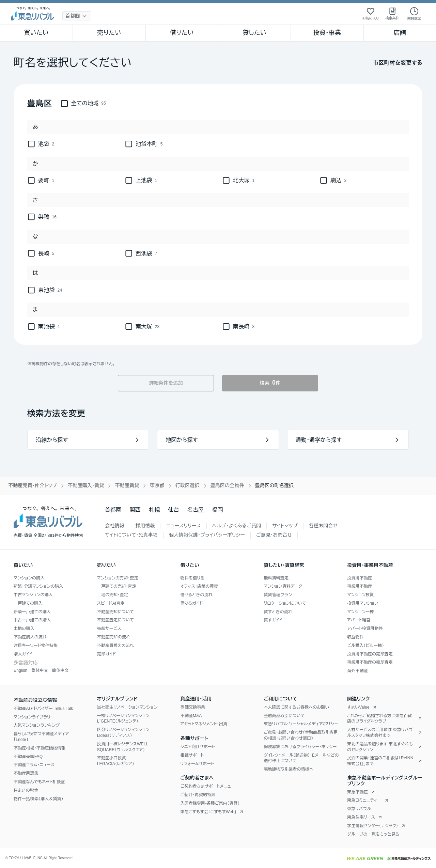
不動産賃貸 (127, 485)
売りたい (109, 33)
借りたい (182, 33)
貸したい (254, 33)
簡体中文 (60, 670)
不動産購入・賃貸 (86, 485)
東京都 (157, 485)
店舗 (400, 33)
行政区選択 (188, 485)
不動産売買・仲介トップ (33, 485)
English (20, 670)
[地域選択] (77, 16)
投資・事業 (327, 33)
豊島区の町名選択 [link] (274, 485)
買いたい (36, 33)
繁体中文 (40, 670)
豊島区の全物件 (227, 485)
